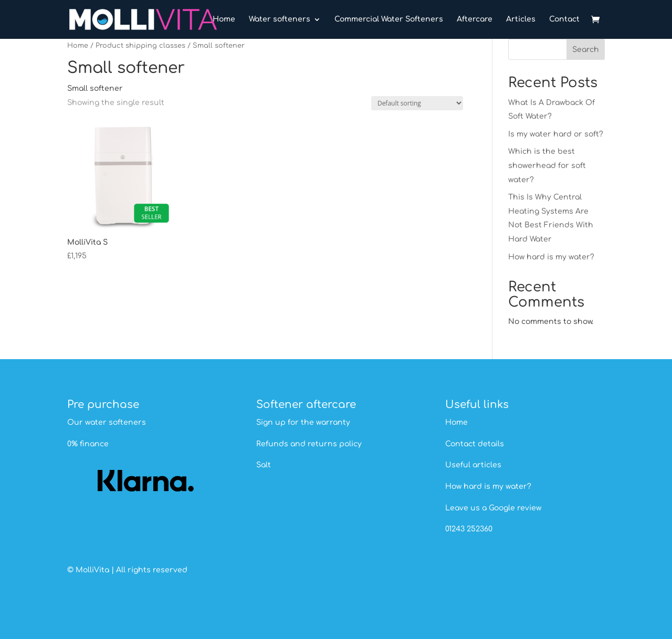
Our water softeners (107, 422)
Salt (264, 465)
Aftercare (475, 19)
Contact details (475, 444)
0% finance (88, 444)
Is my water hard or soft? (556, 134)
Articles (521, 19)
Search (586, 50)
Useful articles (473, 465)
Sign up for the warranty (303, 422)
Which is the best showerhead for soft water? (547, 165)
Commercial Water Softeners (389, 19)
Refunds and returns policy (309, 444)
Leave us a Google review (493, 508)
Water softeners (280, 19)
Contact (564, 19)
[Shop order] (417, 103)
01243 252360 (469, 529)
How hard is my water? (551, 257)
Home (224, 19)
